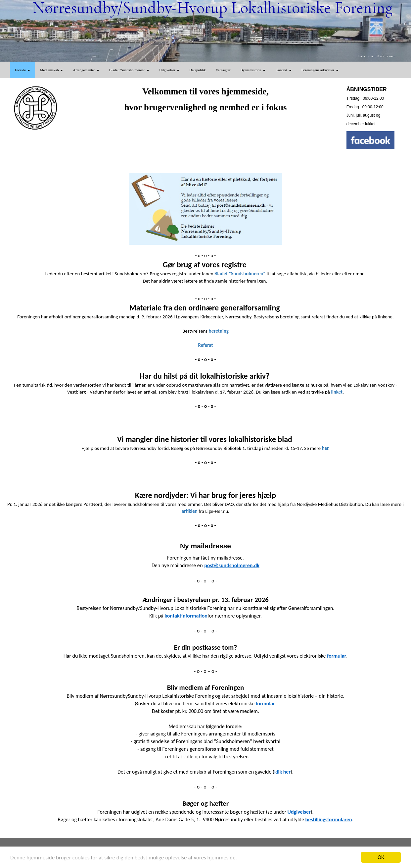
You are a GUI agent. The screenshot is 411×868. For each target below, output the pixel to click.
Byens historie (253, 70)
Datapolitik (198, 70)
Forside (23, 70)
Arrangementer (86, 70)
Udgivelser (169, 70)
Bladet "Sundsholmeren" (129, 70)
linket (337, 392)
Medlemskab (52, 70)
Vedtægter (223, 70)
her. (326, 448)
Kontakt (283, 70)
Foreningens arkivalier (320, 70)
